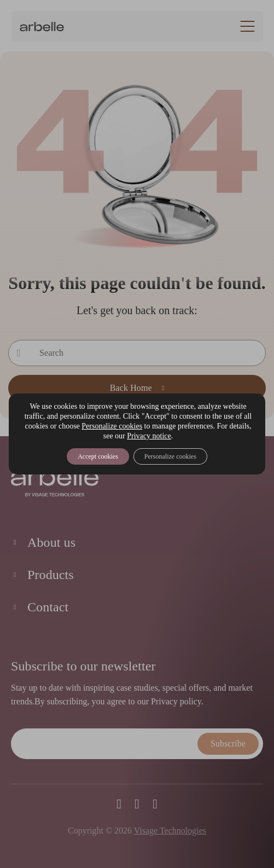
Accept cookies (98, 456)
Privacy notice (149, 436)
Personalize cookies (112, 426)
